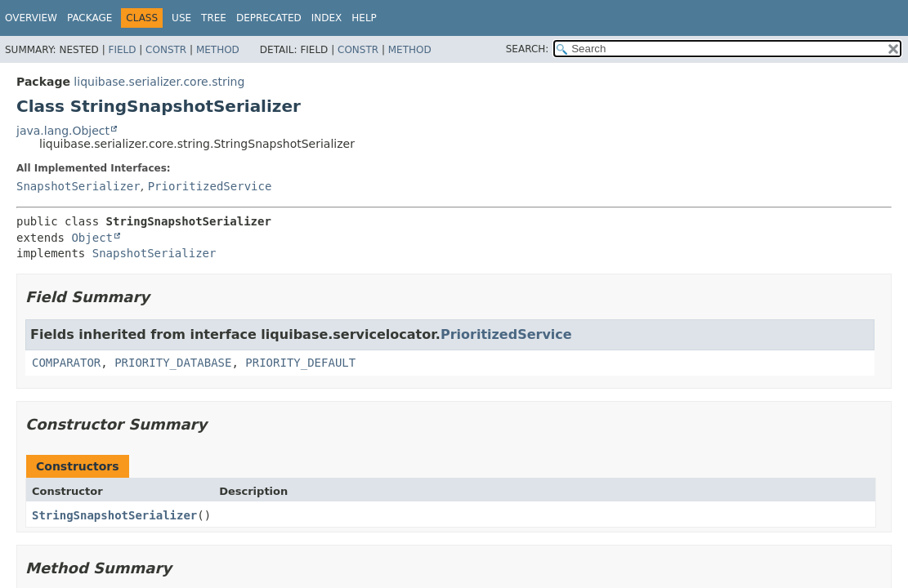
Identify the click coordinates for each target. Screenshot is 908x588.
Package (89, 18)
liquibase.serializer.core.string (159, 82)
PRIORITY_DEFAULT (300, 363)
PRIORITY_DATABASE (173, 363)
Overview (31, 18)
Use (181, 18)
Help (364, 18)
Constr (166, 50)
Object (92, 238)
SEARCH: (528, 49)
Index (327, 18)
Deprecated (269, 18)
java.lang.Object (63, 131)
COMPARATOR (66, 363)
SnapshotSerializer (78, 186)
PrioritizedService (210, 186)
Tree (214, 18)
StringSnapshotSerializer (114, 515)
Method (218, 50)
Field (122, 50)
